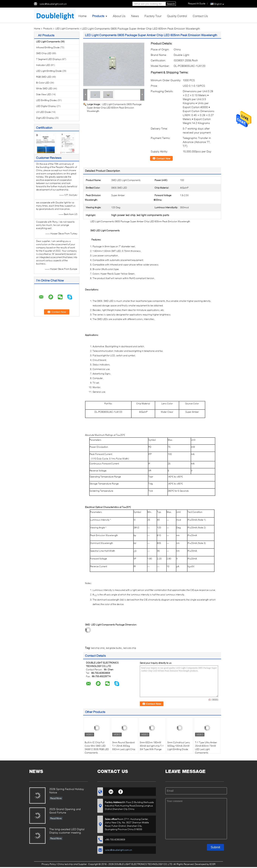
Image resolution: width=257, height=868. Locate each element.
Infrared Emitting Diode (48, 47)
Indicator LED (43, 65)
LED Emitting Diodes (47, 100)
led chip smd (98, 648)
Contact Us (200, 16)
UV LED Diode (43, 112)
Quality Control (177, 16)
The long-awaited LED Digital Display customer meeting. (67, 831)
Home (82, 16)
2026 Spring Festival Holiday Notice (67, 791)
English (219, 4)
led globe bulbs (114, 648)
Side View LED (44, 94)
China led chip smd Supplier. (73, 864)
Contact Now (163, 158)
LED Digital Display (46, 106)
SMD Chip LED (44, 53)
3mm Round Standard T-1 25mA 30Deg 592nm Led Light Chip (124, 746)
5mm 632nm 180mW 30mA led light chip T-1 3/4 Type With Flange (152, 746)
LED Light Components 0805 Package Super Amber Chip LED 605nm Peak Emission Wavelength (114, 108)
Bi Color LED (43, 83)
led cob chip (130, 648)
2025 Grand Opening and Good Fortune (65, 811)
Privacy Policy (49, 864)
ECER (212, 864)
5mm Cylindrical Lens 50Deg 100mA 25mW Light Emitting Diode (179, 746)
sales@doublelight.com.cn (53, 4)
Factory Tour (153, 16)
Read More (56, 798)
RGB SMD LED (44, 77)
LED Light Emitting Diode (49, 71)
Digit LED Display (45, 118)
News (135, 16)
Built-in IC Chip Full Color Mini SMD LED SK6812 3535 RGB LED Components (97, 748)
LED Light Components (67, 28)
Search (171, 4)
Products (98, 16)
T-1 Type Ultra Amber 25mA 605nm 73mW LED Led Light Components (206, 748)
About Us (119, 16)
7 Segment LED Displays (49, 59)
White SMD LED (44, 89)
